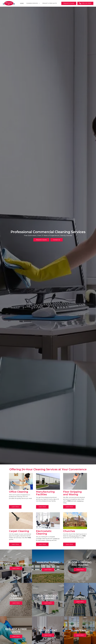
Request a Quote (69, 3)
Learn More (15, 507)
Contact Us (57, 240)
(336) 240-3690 (85, 3)
